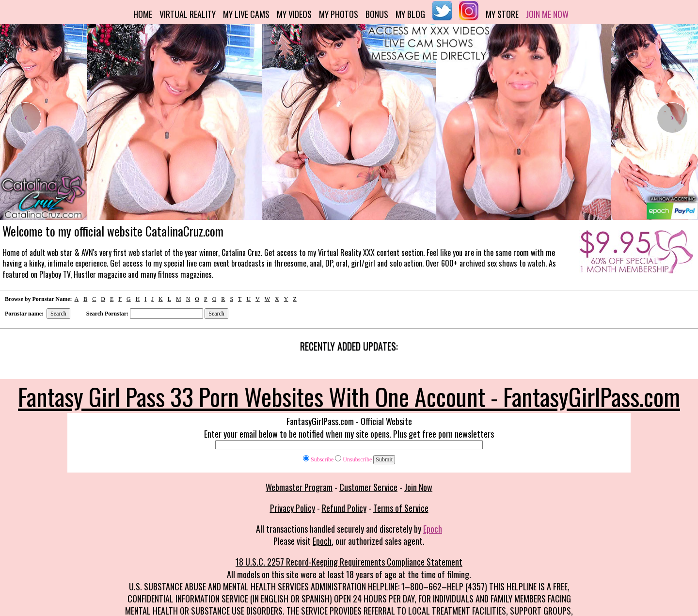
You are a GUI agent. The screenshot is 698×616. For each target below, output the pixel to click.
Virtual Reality (188, 14)
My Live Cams (246, 14)
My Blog (410, 14)
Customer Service (368, 487)
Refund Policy (344, 508)
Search (58, 314)
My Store (502, 14)
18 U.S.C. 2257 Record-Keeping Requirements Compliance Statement (349, 562)
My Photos (339, 14)
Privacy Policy (293, 508)
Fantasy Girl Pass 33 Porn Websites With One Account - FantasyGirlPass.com (349, 396)
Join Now (418, 487)
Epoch (433, 529)
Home (143, 14)
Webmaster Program (299, 487)
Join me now (547, 14)
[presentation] (26, 118)
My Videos (294, 14)
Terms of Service (401, 508)
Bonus (377, 14)
